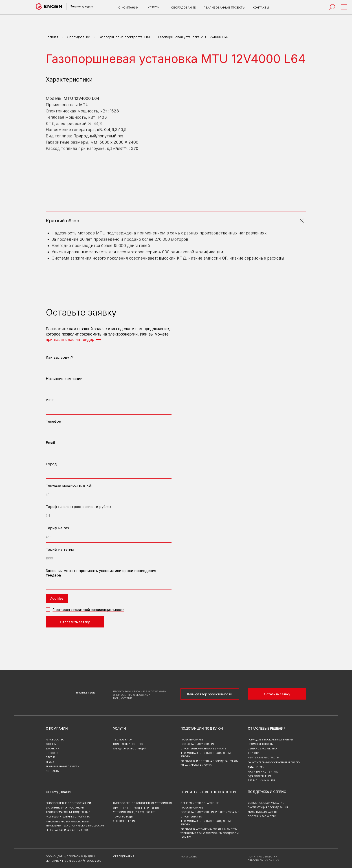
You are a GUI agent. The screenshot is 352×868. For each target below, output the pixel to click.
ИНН (50, 400)
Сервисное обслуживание (266, 803)
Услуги (120, 728)
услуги (154, 7)
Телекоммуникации (261, 780)
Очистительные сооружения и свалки (274, 762)
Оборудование (78, 37)
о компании (57, 728)
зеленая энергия (124, 821)
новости (52, 753)
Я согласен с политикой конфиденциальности (88, 610)
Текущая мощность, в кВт (69, 485)
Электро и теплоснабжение (200, 803)
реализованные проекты (63, 766)
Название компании (64, 379)
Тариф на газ (57, 528)
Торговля (254, 753)
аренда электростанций (130, 749)
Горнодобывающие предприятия (270, 740)
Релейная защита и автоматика (67, 830)
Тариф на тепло (60, 549)
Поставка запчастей (262, 816)
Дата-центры (256, 767)
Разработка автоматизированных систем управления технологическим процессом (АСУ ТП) (210, 833)
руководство (55, 740)
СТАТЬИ (50, 757)
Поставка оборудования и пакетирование (210, 812)
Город (51, 464)
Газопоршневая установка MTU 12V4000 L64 (193, 37)
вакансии (53, 749)
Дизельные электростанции (65, 808)
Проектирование (192, 808)
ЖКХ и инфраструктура (263, 772)
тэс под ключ (123, 740)
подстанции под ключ (129, 744)
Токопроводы (123, 817)
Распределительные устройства (68, 817)
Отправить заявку (75, 622)
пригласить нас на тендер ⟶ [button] (74, 340)
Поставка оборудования (198, 744)
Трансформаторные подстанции (68, 812)
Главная (52, 37)
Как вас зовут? (59, 357)
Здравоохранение (260, 776)
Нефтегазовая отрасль (263, 758)
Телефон (53, 421)
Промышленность (260, 744)
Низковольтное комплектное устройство (143, 803)
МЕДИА (50, 762)
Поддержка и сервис (267, 792)
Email (50, 443)
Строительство (191, 817)
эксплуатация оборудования (268, 807)
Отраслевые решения (267, 728)
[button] (277, 694)
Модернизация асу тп (262, 812)
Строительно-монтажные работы (203, 749)
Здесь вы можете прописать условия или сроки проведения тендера (101, 573)
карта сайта (189, 857)
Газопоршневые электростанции (124, 37)
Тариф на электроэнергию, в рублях (79, 507)
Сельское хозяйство (262, 749)
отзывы (51, 744)
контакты (53, 771)
